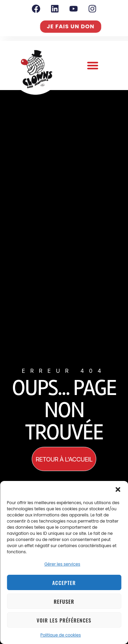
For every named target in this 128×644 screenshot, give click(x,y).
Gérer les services (62, 564)
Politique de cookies (61, 635)
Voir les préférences (64, 620)
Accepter (64, 583)
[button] (118, 489)
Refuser (64, 601)
